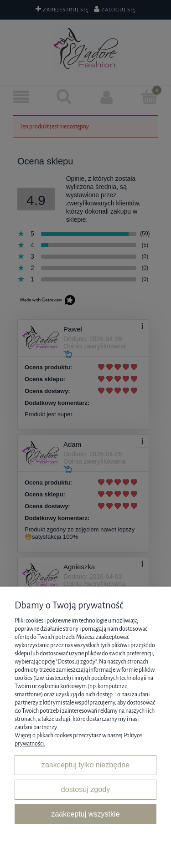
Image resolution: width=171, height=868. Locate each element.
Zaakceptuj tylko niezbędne (85, 765)
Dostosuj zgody (85, 789)
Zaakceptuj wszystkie (85, 814)
